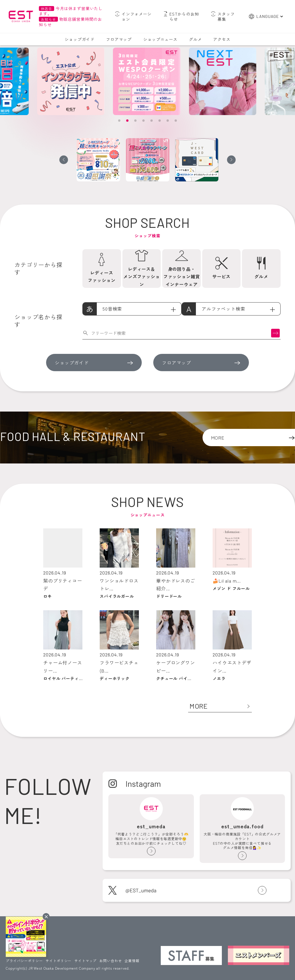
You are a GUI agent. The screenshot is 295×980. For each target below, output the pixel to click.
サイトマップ (85, 961)
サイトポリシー (58, 961)
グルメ (195, 39)
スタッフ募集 (226, 16)
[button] (119, 121)
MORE (199, 706)
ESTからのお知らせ (184, 16)
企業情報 (132, 961)
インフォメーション (137, 16)
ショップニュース (160, 39)
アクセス (222, 39)
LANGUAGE (268, 16)
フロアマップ (119, 39)
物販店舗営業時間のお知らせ (70, 22)
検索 (275, 333)
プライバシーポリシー (24, 961)
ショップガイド (80, 39)
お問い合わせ (110, 961)
